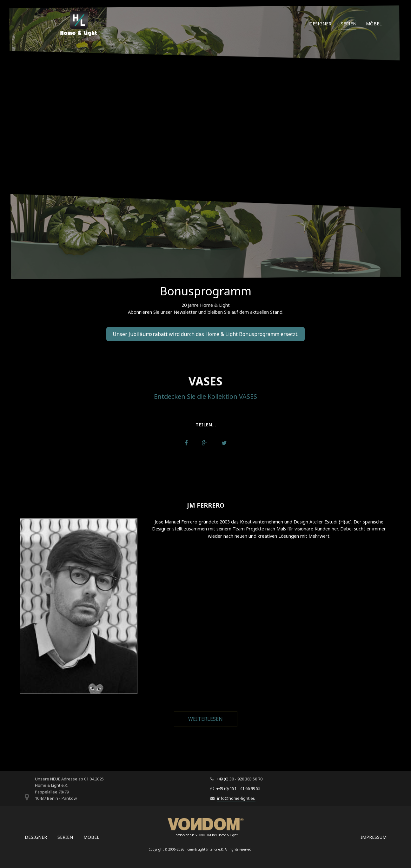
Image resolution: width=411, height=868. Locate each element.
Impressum (374, 837)
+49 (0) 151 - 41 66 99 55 (239, 788)
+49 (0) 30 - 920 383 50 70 (239, 779)
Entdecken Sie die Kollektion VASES (205, 396)
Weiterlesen (213, 719)
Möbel (374, 24)
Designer (320, 24)
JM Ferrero (206, 505)
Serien (349, 24)
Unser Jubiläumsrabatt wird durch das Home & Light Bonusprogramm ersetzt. (205, 334)
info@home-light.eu (236, 798)
